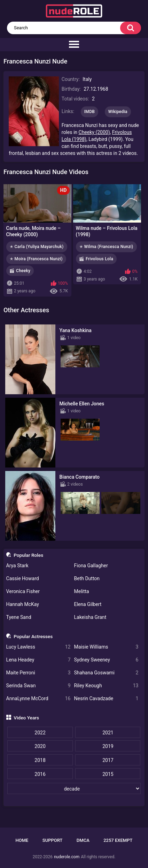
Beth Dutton (87, 578)
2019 (108, 746)
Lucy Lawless (38, 647)
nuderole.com (67, 857)
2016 (40, 774)
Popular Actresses (33, 636)
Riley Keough (106, 686)
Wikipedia (118, 112)
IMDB (90, 112)
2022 (40, 733)
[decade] (74, 788)
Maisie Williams (106, 647)
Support (53, 840)
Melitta (82, 591)
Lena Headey (38, 660)
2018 (40, 760)
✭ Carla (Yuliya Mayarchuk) (37, 247)
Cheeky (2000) (94, 132)
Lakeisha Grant (90, 617)
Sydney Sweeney (106, 660)
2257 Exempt (118, 840)
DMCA (83, 840)
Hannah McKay (23, 604)
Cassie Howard (23, 578)
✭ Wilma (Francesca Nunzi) (106, 247)
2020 (40, 746)
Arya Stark (17, 566)
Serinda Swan (38, 686)
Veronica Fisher (23, 591)
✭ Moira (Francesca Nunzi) (36, 259)
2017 (108, 760)
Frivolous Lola (99, 259)
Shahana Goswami (106, 673)
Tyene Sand (19, 617)
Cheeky (23, 271)
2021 (108, 733)
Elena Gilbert (88, 604)
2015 (108, 774)
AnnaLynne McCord (38, 699)
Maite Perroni (38, 673)
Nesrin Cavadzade (106, 699)
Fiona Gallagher (91, 566)
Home (22, 840)
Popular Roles (28, 555)
